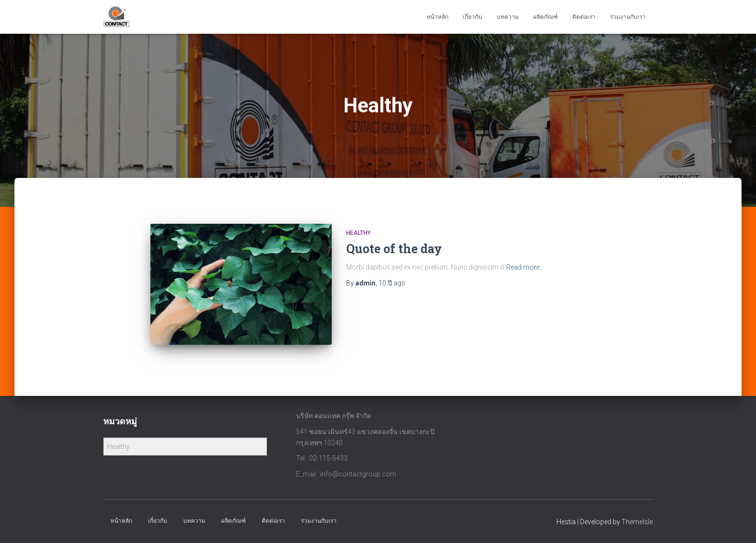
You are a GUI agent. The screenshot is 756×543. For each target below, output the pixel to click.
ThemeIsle (637, 522)
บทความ (508, 17)
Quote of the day (394, 249)
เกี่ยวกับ (472, 17)
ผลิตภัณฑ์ (546, 17)
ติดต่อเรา (584, 17)
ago (392, 283)
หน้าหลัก (438, 17)
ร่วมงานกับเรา (628, 17)
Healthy (358, 233)
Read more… (525, 267)
